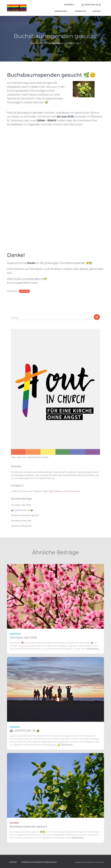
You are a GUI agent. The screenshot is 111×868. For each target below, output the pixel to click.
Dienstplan (80, 11)
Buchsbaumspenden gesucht (25, 515)
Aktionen (69, 5)
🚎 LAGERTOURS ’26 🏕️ (91, 5)
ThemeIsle (99, 862)
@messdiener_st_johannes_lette (65, 491)
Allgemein (24, 291)
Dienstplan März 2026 (21, 521)
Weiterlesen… (93, 649)
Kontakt (97, 11)
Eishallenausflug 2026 (21, 526)
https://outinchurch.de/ (38, 457)
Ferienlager (61, 11)
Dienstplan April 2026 (21, 505)
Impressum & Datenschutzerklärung (39, 862)
